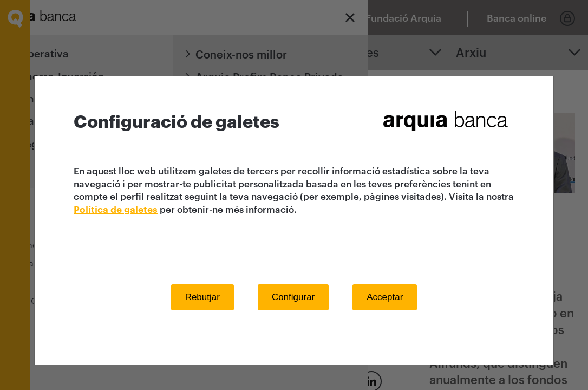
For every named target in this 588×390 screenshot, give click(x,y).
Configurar (293, 297)
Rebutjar (202, 297)
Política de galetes (116, 210)
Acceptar (385, 297)
